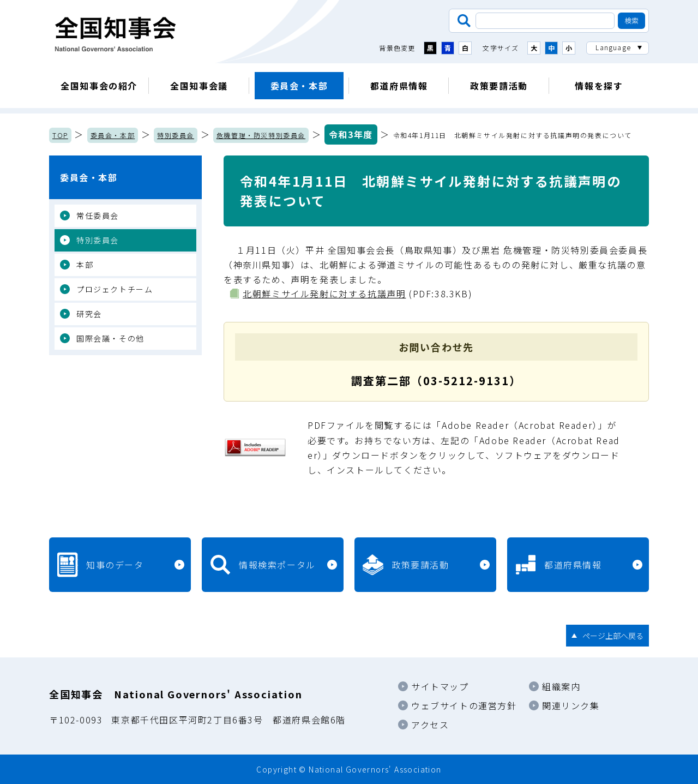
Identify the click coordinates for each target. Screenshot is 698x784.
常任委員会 (98, 216)
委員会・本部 (299, 86)
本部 (85, 265)
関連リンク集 (571, 705)
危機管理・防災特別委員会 (261, 135)
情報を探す (599, 86)
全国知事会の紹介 (99, 86)
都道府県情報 (399, 86)
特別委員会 (176, 135)
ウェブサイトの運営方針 (464, 705)
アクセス (430, 725)
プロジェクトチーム (115, 289)
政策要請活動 (499, 86)
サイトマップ (440, 686)
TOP (60, 135)
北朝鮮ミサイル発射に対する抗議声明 (324, 294)
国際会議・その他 (110, 338)
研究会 (89, 314)
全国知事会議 (199, 86)
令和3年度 (351, 134)
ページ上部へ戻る (613, 636)
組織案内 (561, 686)
